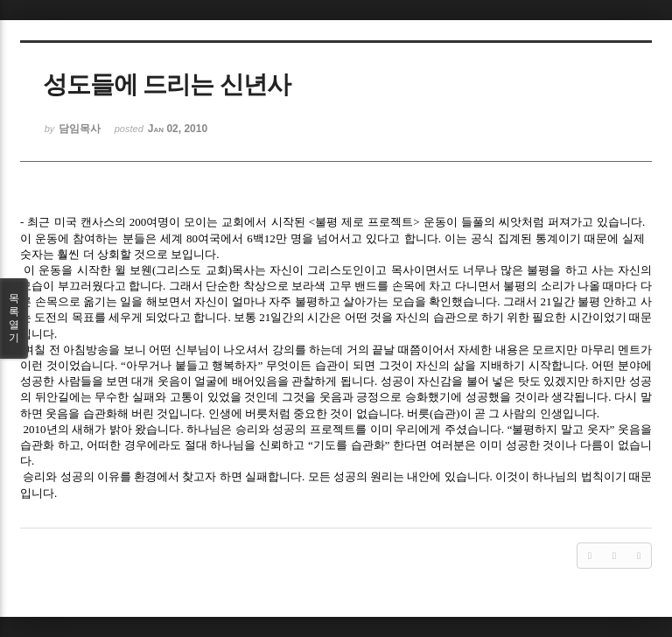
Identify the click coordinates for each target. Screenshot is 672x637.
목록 (14, 318)
